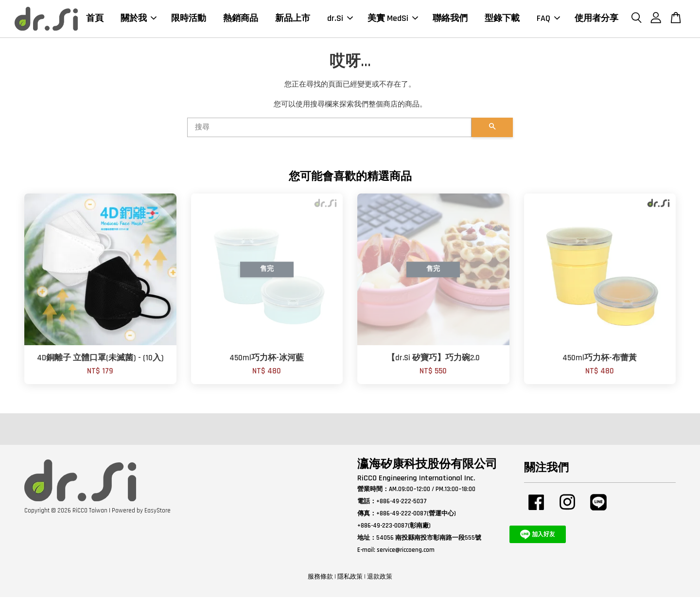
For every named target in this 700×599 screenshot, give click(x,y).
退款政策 (380, 579)
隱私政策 (350, 579)
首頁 (95, 19)
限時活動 (189, 19)
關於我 (139, 19)
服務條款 (320, 579)
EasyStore (157, 512)
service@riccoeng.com (406, 551)
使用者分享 (596, 19)
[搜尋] (329, 129)
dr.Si (340, 19)
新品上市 (293, 19)
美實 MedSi (393, 19)
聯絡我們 (450, 19)
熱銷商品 (241, 19)
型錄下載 (502, 19)
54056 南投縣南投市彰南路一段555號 (429, 540)
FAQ (548, 19)
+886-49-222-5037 (402, 503)
